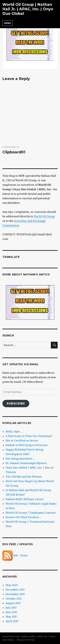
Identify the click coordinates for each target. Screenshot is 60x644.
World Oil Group (44, 216)
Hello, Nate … (14, 432)
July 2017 (11, 608)
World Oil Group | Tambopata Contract (31, 513)
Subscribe (16, 404)
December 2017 (15, 590)
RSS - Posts (15, 555)
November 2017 (15, 594)
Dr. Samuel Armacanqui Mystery (26, 463)
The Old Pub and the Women (24, 477)
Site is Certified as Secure (22, 441)
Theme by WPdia (26, 640)
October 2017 (14, 599)
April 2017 (12, 621)
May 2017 (11, 617)
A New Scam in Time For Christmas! (29, 436)
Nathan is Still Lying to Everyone (27, 445)
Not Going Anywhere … (20, 459)
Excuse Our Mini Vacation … (24, 517)
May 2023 (12, 585)
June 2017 (11, 612)
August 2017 (13, 603)
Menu (8, 23)
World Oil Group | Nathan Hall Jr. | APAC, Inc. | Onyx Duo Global (28, 9)
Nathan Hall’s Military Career (25, 499)
